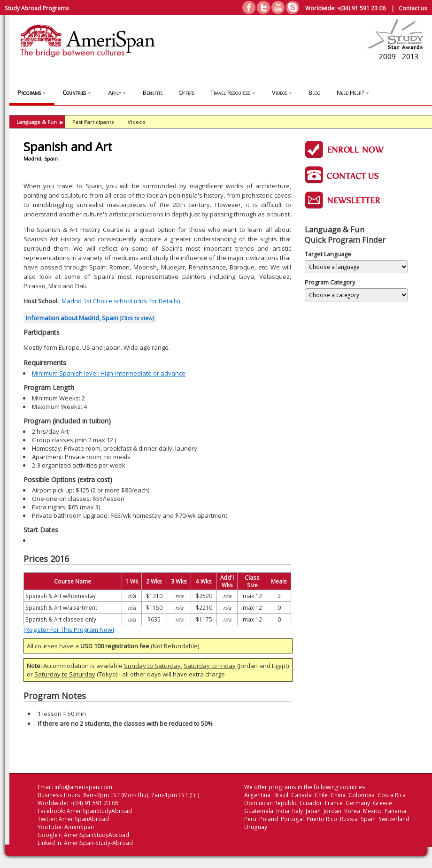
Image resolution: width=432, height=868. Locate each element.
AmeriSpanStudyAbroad (99, 811)
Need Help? (353, 92)
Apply (117, 92)
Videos (282, 92)
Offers (186, 92)
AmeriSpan (79, 827)
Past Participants (93, 122)
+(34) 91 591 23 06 (361, 8)
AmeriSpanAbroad (84, 819)
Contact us (413, 8)
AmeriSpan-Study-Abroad (98, 843)
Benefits (153, 92)
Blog (315, 92)
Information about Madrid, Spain (90, 318)
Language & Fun (40, 122)
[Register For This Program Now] (69, 630)
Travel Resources (233, 92)
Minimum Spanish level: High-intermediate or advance (109, 373)
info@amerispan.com (83, 787)
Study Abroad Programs (37, 8)
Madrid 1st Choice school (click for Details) (121, 301)
